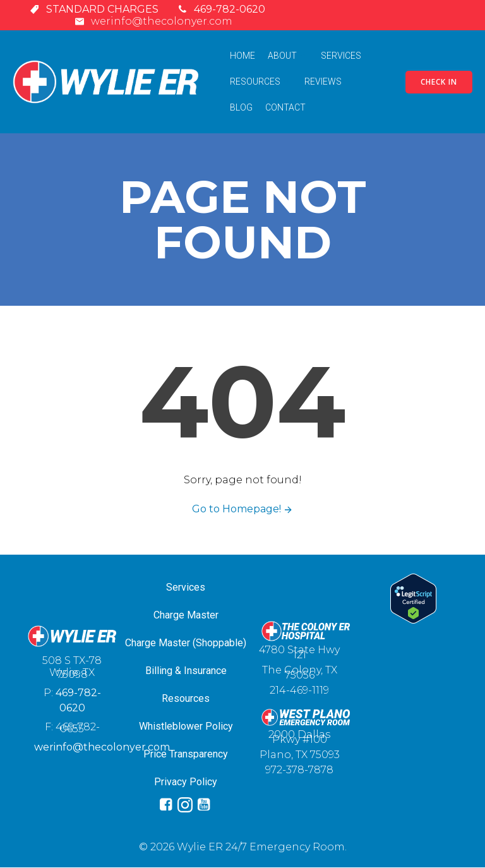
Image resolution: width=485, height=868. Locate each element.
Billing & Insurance (186, 671)
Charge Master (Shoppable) (186, 643)
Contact (285, 107)
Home (242, 56)
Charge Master (186, 615)
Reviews (323, 81)
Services (347, 56)
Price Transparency (186, 754)
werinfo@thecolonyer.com (102, 748)
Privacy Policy (186, 782)
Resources (261, 81)
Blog (241, 107)
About (288, 56)
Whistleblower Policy (186, 726)
